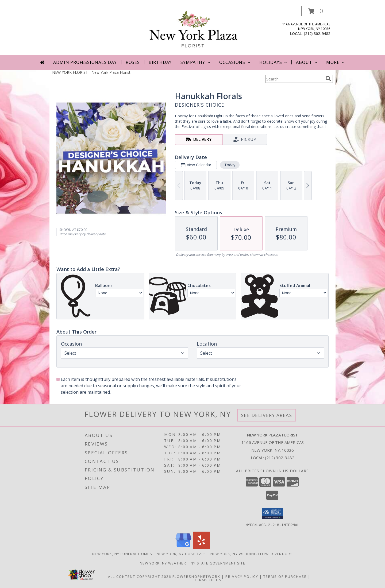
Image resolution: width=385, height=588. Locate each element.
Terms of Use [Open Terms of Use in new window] (209, 580)
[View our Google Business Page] (183, 547)
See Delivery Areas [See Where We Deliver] (267, 415)
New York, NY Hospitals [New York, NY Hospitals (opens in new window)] (181, 554)
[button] (316, 11)
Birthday (160, 62)
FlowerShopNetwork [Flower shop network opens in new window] (196, 576)
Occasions (235, 62)
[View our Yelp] (202, 547)
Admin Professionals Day (85, 62)
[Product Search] (294, 79)
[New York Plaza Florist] (194, 30)
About (307, 62)
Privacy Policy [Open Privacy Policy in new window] (242, 576)
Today (230, 165)
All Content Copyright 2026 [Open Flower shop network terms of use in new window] (140, 576)
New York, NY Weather (163, 563)
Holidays (274, 62)
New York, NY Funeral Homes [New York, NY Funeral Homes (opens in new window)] (122, 554)
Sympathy (196, 62)
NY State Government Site (218, 563)
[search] (328, 79)
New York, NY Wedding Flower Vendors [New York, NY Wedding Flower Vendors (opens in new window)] (252, 554)
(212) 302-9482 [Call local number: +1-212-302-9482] (317, 34)
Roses (133, 62)
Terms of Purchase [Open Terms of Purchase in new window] (285, 576)
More (336, 62)
